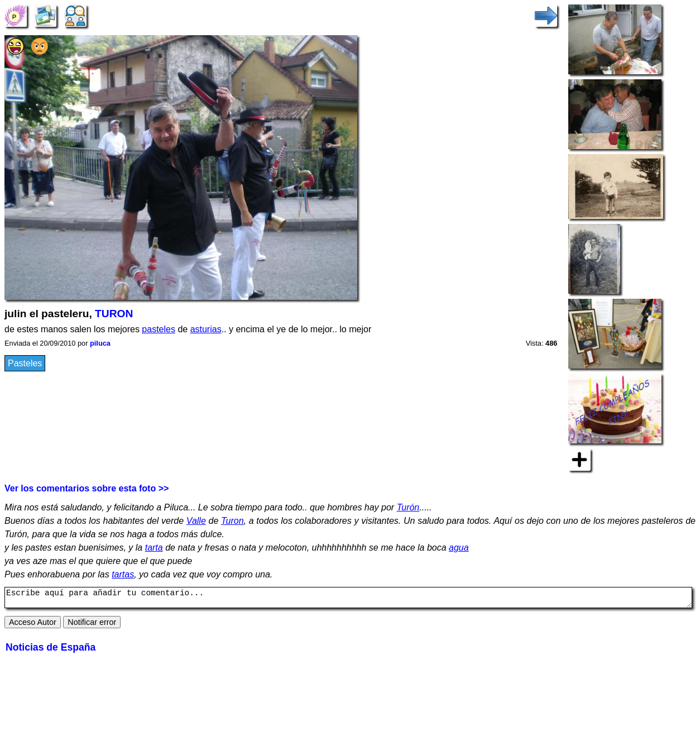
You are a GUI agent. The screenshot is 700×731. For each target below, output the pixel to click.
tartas (123, 574)
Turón (408, 507)
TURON (114, 314)
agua (459, 548)
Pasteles (25, 363)
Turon (232, 521)
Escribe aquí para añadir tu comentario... (348, 599)
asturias (206, 329)
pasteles (159, 329)
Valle (196, 521)
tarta (154, 548)
